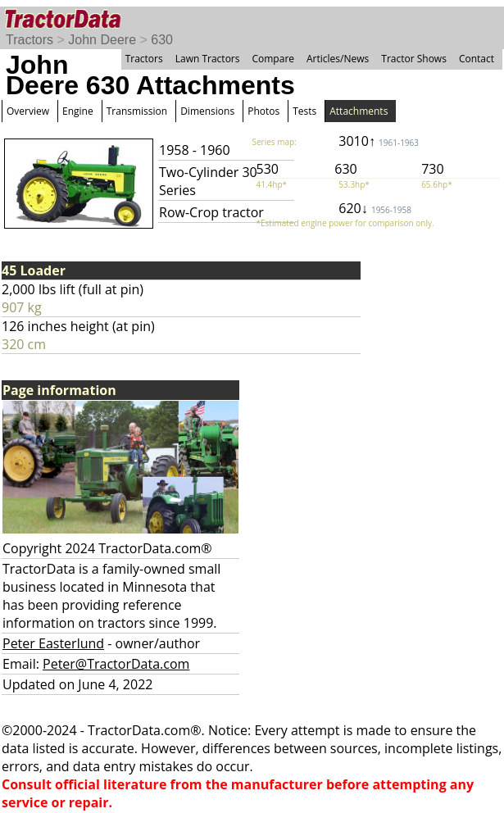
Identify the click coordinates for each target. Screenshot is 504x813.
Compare (273, 59)
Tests (304, 111)
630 (162, 40)
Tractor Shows (414, 59)
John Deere (102, 40)
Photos (263, 111)
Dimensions (207, 111)
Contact (477, 59)
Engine (78, 111)
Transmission (137, 111)
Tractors (30, 40)
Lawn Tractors (208, 59)
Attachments (359, 111)
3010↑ (379, 141)
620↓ (375, 208)
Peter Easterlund (53, 643)
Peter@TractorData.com (116, 664)
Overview (28, 111)
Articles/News (338, 59)
